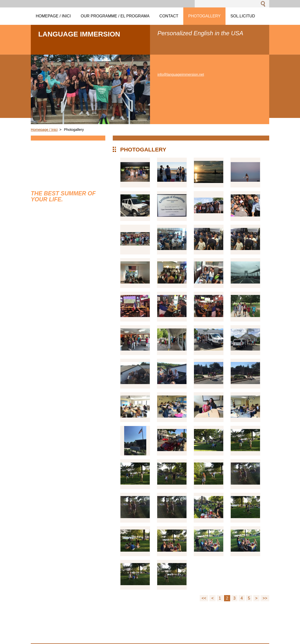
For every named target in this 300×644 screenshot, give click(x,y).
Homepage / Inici (44, 130)
